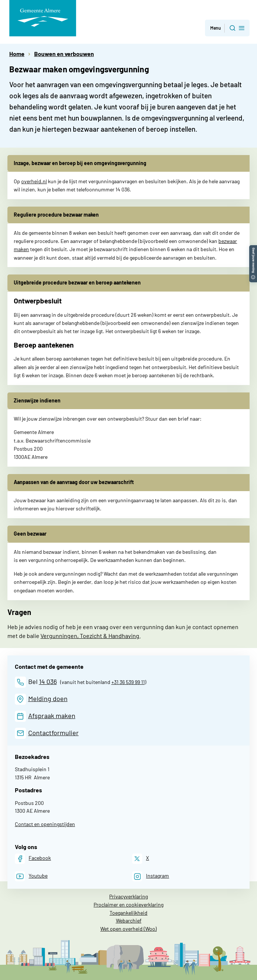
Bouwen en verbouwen (64, 54)
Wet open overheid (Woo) (128, 929)
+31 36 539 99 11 (128, 682)
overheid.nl (34, 181)
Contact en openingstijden (45, 824)
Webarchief (129, 920)
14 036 (48, 681)
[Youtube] (31, 876)
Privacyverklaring (128, 896)
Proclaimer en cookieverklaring (128, 905)
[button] (253, 249)
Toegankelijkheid (128, 913)
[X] (141, 859)
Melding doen (48, 698)
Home (17, 54)
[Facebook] (33, 859)
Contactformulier (53, 733)
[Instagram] (151, 876)
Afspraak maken (52, 716)
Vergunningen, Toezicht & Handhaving (90, 636)
